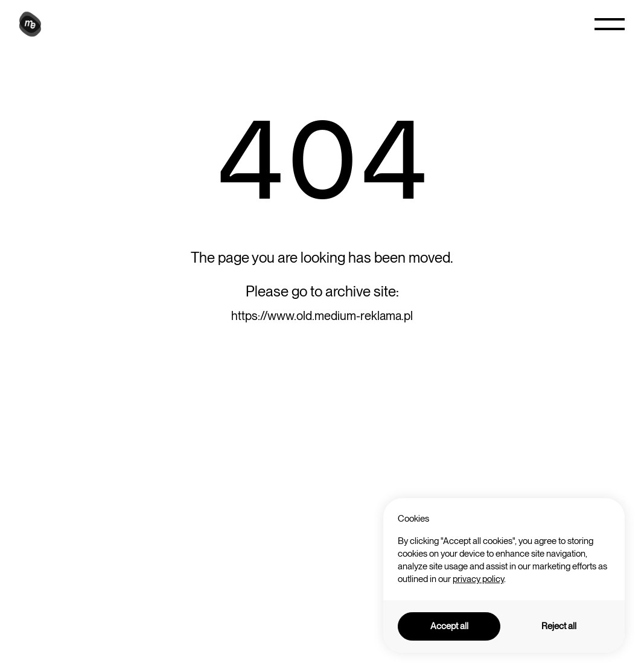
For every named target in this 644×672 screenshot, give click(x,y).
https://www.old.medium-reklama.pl (322, 316)
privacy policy (478, 579)
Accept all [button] (449, 626)
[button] (610, 24)
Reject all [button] (559, 626)
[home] (32, 24)
